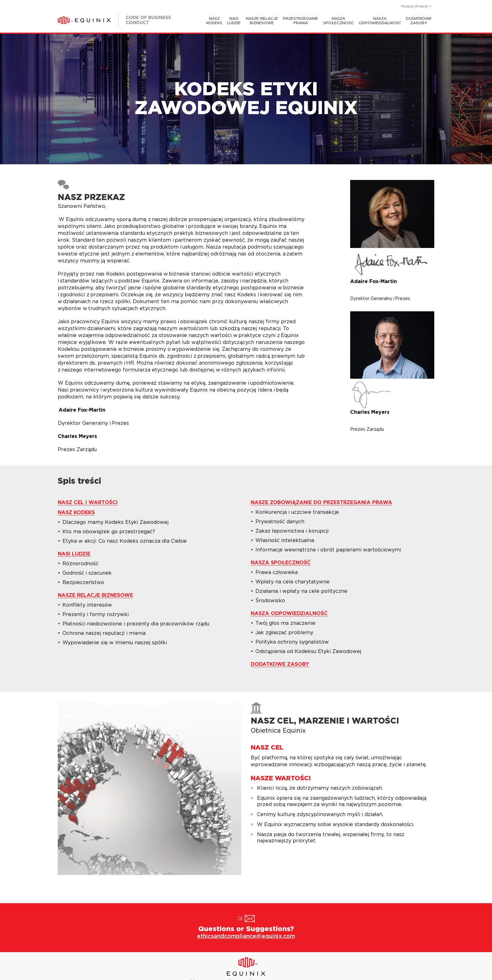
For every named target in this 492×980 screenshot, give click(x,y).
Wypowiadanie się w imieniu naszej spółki (115, 643)
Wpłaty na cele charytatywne (292, 582)
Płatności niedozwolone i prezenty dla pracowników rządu (136, 624)
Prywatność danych (280, 522)
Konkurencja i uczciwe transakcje (297, 512)
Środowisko (270, 601)
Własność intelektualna (285, 540)
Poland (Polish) (414, 6)
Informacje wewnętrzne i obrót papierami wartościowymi (328, 550)
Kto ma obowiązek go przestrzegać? (109, 532)
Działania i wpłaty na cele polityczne (301, 591)
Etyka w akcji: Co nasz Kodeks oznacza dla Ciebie (125, 541)
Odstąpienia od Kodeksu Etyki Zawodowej (308, 651)
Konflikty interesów (87, 605)
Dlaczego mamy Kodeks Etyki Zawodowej (115, 522)
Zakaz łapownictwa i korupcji (292, 531)
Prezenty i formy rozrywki (96, 614)
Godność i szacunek (87, 573)
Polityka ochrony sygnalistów (292, 642)
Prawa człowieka (277, 572)
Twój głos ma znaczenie (285, 623)
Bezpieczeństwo (83, 582)
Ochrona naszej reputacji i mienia (104, 633)
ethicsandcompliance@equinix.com (246, 936)
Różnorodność (80, 564)
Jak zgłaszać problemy (284, 633)
